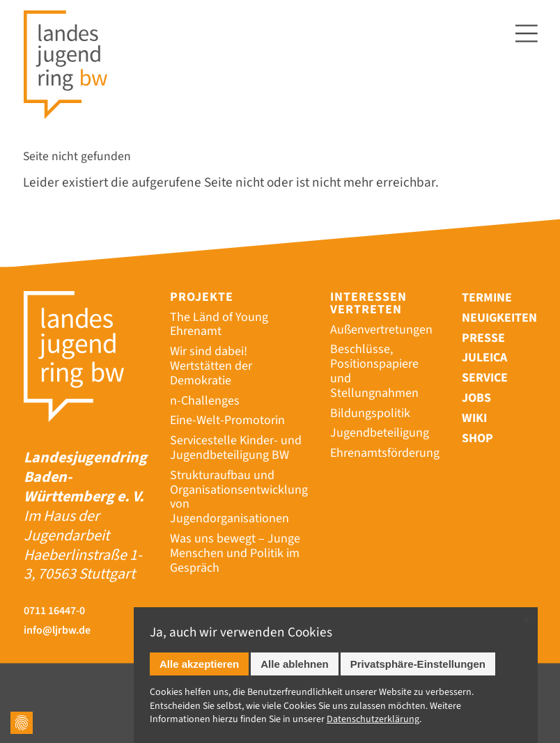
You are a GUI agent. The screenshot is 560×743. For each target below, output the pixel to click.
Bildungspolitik (370, 413)
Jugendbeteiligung (380, 433)
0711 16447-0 (54, 611)
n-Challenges (205, 401)
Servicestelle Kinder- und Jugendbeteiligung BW (236, 448)
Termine (487, 298)
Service (485, 378)
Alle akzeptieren (199, 664)
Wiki (474, 418)
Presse (483, 338)
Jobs (476, 398)
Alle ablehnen (295, 664)
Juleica (484, 358)
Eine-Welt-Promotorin (227, 420)
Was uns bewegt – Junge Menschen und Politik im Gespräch (235, 553)
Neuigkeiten (499, 318)
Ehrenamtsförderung (385, 453)
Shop (477, 438)
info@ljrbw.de (57, 631)
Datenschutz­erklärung (373, 719)
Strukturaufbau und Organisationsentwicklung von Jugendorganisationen (239, 497)
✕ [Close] (526, 620)
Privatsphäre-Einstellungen (418, 664)
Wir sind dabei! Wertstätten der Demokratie (211, 366)
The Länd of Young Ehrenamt (219, 324)
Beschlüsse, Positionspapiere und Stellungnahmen (374, 371)
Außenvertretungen (381, 330)
